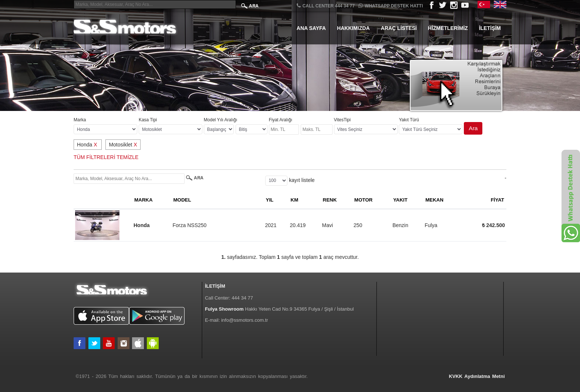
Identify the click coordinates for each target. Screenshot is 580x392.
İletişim (490, 28)
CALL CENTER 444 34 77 (326, 6)
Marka (80, 120)
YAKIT (400, 200)
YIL (270, 200)
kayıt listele (302, 180)
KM (295, 200)
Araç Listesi (399, 28)
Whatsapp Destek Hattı (391, 6)
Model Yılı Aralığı (221, 120)
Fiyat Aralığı (281, 120)
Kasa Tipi (148, 120)
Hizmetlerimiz (448, 28)
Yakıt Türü (409, 120)
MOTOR (363, 200)
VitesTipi (342, 120)
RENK (330, 200)
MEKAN (434, 200)
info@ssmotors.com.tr (245, 320)
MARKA (144, 200)
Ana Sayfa (311, 28)
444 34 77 (242, 298)
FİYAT (498, 200)
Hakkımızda (353, 28)
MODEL (182, 200)
